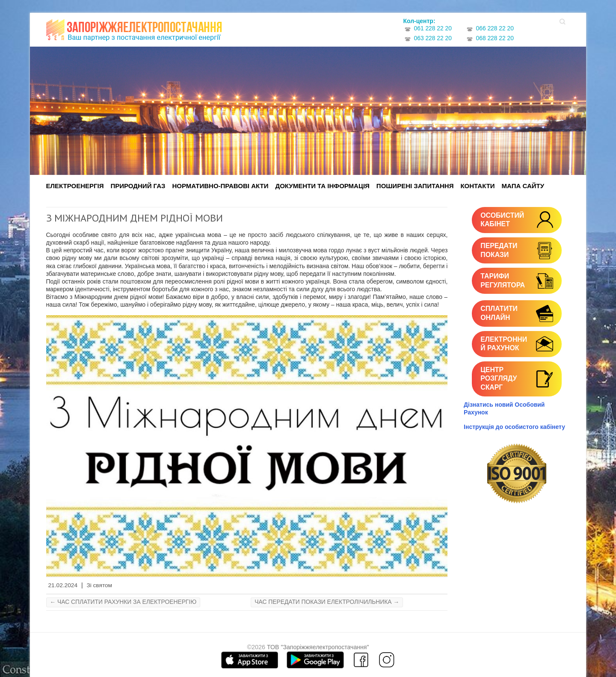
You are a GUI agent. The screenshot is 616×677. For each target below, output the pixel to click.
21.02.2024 (63, 585)
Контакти (477, 186)
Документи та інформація (322, 186)
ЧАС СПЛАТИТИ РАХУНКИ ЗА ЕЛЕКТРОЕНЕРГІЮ (123, 602)
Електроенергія (75, 186)
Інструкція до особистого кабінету (514, 427)
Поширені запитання (415, 186)
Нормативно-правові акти (220, 186)
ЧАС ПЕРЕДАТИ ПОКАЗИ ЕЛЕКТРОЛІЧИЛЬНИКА (327, 602)
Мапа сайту (523, 186)
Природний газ (138, 186)
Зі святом (99, 585)
